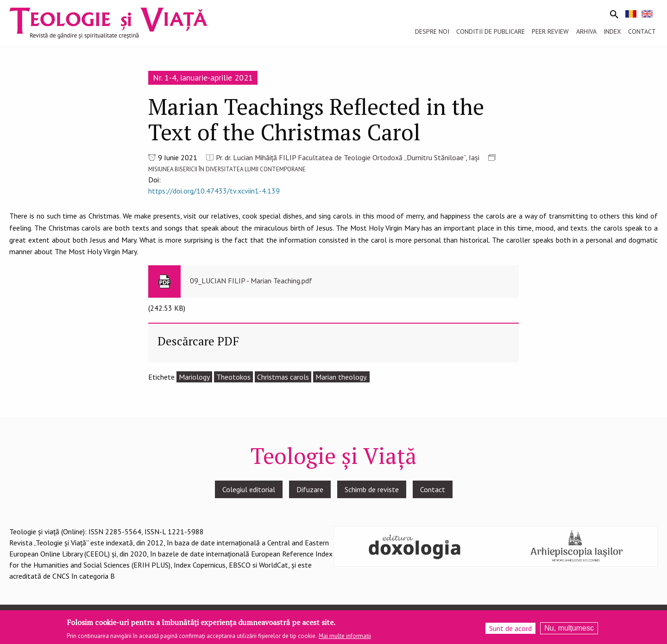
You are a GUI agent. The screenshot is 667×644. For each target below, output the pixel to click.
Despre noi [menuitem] (432, 31)
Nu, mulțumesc (569, 631)
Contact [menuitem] (642, 31)
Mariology (194, 377)
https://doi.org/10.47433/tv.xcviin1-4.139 (214, 191)
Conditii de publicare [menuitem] (491, 31)
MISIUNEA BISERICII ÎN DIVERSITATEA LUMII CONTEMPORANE (227, 169)
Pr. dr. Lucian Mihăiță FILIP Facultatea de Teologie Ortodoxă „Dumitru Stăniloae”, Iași (348, 157)
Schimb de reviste (372, 489)
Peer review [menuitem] (550, 31)
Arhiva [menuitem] (586, 31)
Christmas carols (283, 377)
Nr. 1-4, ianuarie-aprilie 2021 (203, 78)
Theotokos (233, 377)
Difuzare (310, 489)
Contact (433, 489)
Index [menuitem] (612, 31)
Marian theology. (341, 377)
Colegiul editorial (249, 489)
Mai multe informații (345, 639)
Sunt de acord (510, 631)
